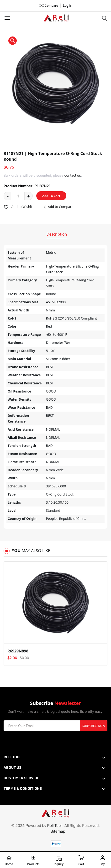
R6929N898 (18, 651)
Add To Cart (51, 196)
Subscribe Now (94, 726)
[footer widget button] (54, 757)
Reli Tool (55, 826)
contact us (73, 175)
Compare (49, 6)
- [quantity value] (8, 196)
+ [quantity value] (29, 196)
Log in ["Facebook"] (67, 5)
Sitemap (58, 831)
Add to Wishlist (19, 207)
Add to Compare (58, 207)
